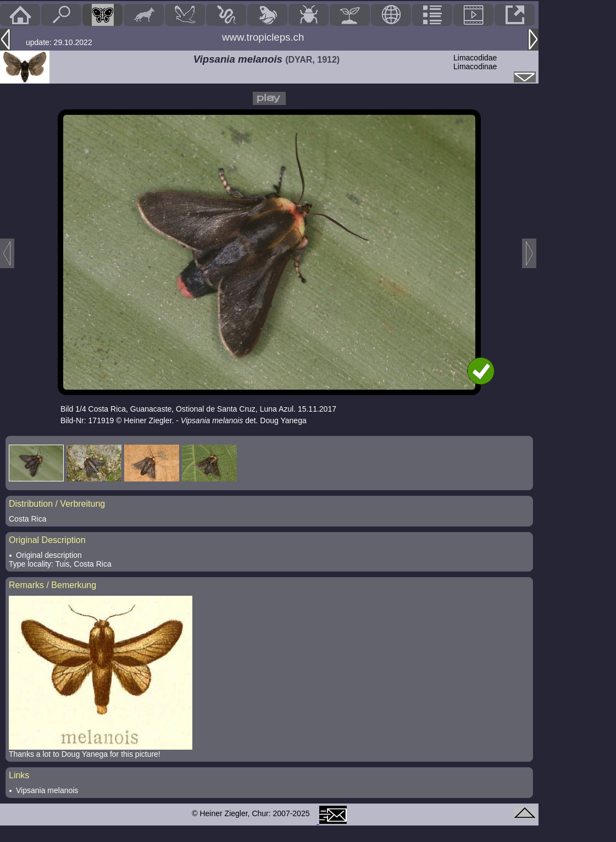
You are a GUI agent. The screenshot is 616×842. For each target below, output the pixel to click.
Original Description (47, 540)
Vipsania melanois (47, 790)
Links (19, 775)
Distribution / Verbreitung (57, 504)
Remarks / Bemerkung (52, 585)
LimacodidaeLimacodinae (475, 62)
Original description (49, 555)
